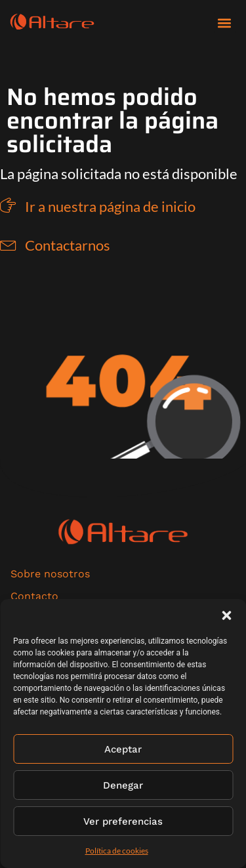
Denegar (123, 785)
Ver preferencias (123, 821)
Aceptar (123, 749)
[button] (226, 615)
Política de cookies (117, 851)
